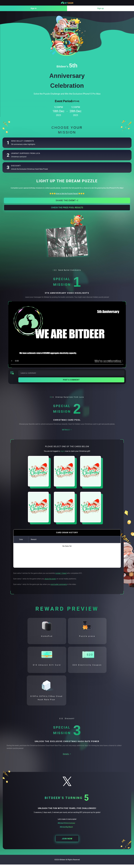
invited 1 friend (61, 573)
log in (63, 451)
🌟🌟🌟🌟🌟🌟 (67, 194)
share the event (50, 579)
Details (67, 430)
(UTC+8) (76, 101)
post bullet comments (59, 584)
